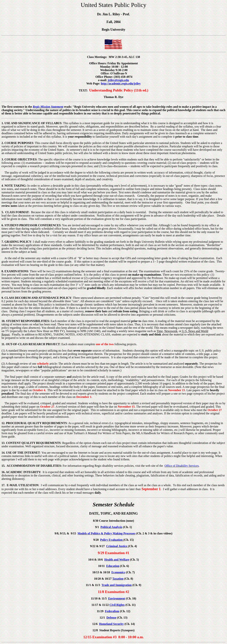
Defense (111, 618)
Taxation (118, 579)
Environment (117, 598)
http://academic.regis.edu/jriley (121, 83)
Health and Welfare (117, 560)
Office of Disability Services (182, 466)
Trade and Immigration (116, 585)
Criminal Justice (117, 546)
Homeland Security (111, 624)
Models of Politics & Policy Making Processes (106, 533)
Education (113, 566)
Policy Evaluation (112, 540)
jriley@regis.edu (118, 80)
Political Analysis (111, 527)
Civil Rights (117, 605)
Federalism (112, 611)
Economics (118, 572)
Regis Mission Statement (48, 107)
